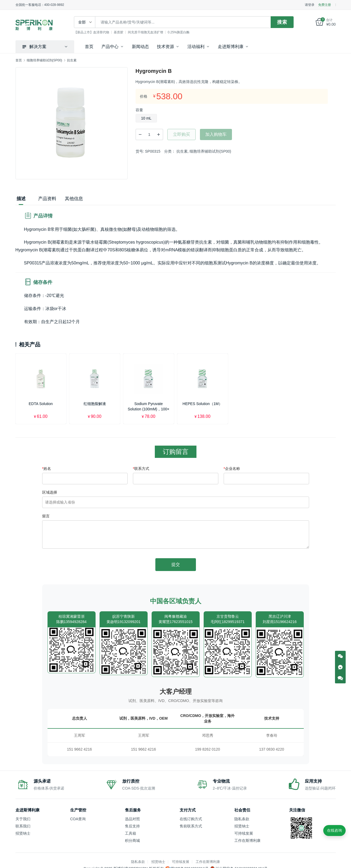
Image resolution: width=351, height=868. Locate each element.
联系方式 (141, 469)
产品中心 (110, 47)
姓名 (47, 469)
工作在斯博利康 (247, 841)
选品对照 (132, 819)
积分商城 (132, 841)
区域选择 (50, 492)
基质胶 (119, 32)
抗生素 (182, 151)
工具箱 (131, 833)
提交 (176, 564)
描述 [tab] (21, 199)
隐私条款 (242, 819)
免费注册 (325, 5)
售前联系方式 (191, 826)
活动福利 (196, 47)
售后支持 (132, 826)
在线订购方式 (191, 819)
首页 (89, 47)
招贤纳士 (23, 833)
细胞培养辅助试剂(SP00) (210, 151)
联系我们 (23, 826)
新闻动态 (140, 47)
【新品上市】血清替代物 (92, 32)
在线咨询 (334, 830)
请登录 (310, 5)
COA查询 (78, 819)
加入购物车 (216, 134)
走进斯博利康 (231, 47)
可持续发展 (244, 833)
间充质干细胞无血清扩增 (146, 32)
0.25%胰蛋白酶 (179, 32)
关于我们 (23, 819)
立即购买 (182, 134)
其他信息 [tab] (74, 199)
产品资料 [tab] (47, 199)
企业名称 (232, 469)
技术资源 (165, 47)
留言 (46, 516)
